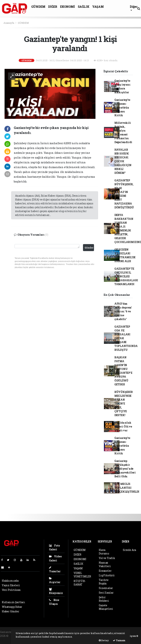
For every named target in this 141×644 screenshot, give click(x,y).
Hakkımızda (10, 581)
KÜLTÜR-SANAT (80, 583)
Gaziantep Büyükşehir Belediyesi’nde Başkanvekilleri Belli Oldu (125, 469)
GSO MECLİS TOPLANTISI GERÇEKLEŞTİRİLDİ (127, 488)
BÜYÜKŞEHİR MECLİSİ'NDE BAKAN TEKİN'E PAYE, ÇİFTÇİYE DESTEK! (124, 403)
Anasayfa (9, 23)
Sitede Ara (129, 550)
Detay (104, 640)
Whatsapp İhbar (12, 607)
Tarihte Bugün (104, 582)
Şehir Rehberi (104, 599)
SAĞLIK (84, 7)
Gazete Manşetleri (106, 607)
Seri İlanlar (106, 593)
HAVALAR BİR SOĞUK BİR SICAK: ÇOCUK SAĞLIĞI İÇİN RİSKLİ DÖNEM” (123, 161)
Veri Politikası (11, 590)
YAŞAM (98, 7)
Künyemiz (56, 591)
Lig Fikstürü (107, 575)
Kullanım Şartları (13, 602)
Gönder (89, 248)
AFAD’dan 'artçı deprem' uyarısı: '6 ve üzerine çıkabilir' (123, 311)
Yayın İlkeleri (11, 585)
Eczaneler (105, 571)
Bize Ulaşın (54, 602)
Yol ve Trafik (107, 558)
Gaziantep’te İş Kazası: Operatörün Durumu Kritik (122, 108)
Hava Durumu (104, 552)
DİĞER (53, 7)
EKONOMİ (67, 7)
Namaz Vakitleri (105, 564)
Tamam (119, 640)
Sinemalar (106, 588)
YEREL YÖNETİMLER (82, 575)
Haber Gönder (11, 611)
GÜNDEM (38, 7)
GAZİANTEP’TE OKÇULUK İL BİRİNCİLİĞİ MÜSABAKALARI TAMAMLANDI (126, 276)
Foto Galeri (54, 547)
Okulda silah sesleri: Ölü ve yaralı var (123, 426)
